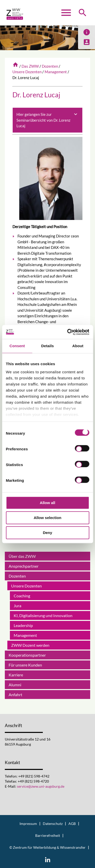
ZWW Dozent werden (30, 645)
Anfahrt (15, 695)
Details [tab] (48, 346)
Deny (48, 533)
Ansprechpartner (24, 566)
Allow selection (48, 518)
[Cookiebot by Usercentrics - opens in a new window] (68, 332)
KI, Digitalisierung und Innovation (43, 615)
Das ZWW (30, 66)
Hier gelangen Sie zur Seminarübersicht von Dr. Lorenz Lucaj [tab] (48, 120)
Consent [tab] (17, 346)
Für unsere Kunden (25, 665)
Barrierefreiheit (48, 836)
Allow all (48, 503)
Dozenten (50, 66)
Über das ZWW (22, 556)
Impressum (28, 824)
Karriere (16, 675)
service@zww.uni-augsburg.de (41, 786)
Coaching (22, 596)
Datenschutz (53, 824)
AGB (72, 824)
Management (56, 72)
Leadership (23, 625)
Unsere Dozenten (27, 72)
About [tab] (78, 346)
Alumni (15, 685)
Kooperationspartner (27, 655)
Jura (17, 606)
